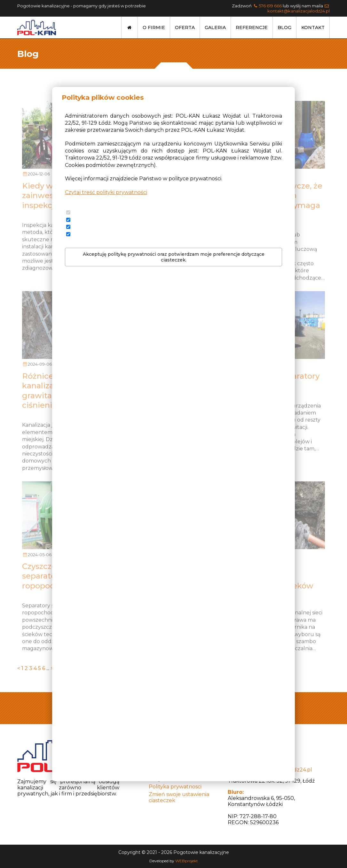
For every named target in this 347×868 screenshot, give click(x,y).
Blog (284, 27)
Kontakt (313, 27)
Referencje (252, 27)
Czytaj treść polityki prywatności (106, 192)
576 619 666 (270, 6)
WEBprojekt (187, 861)
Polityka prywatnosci (175, 787)
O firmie (154, 27)
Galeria (215, 27)
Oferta (185, 27)
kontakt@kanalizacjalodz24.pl (299, 11)
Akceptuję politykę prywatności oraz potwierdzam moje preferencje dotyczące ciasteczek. (174, 257)
